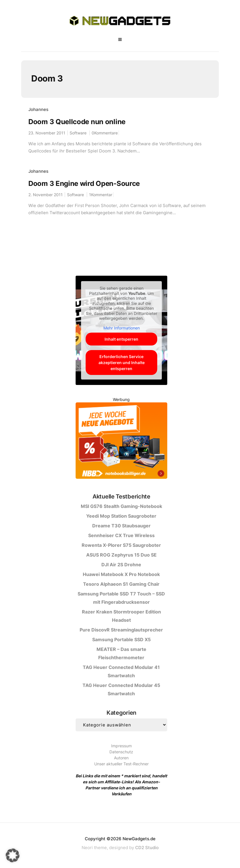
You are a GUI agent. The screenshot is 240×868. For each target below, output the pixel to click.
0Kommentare (105, 133)
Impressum (121, 746)
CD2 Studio (147, 848)
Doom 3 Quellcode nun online (77, 122)
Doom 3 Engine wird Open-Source (84, 183)
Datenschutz (121, 752)
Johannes (38, 109)
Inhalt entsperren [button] (121, 339)
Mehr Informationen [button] (121, 328)
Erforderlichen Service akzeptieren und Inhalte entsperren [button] (121, 363)
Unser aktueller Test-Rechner (121, 764)
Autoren (121, 758)
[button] (13, 855)
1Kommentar (101, 195)
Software (78, 133)
